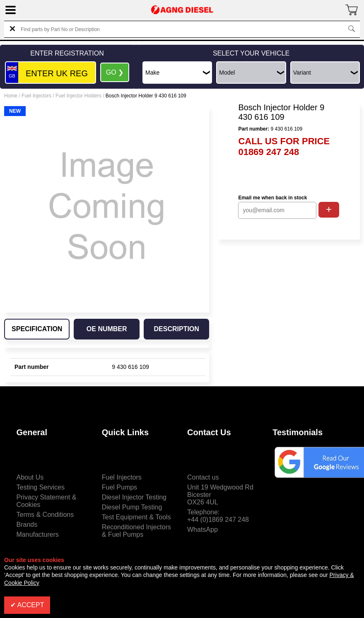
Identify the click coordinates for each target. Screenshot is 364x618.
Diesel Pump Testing (132, 507)
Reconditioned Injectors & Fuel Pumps (136, 531)
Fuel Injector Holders (78, 96)
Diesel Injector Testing (134, 497)
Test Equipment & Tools (136, 517)
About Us (30, 477)
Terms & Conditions (45, 515)
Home (11, 96)
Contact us (203, 477)
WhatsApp (202, 530)
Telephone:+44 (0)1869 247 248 (218, 516)
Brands (27, 525)
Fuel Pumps (119, 487)
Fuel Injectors (36, 96)
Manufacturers (38, 534)
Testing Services (41, 487)
